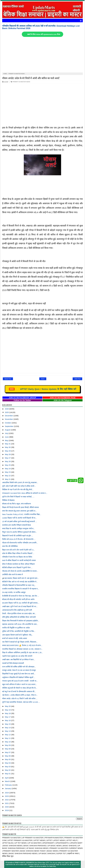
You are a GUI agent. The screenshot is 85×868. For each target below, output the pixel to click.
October (8, 423)
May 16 (8, 720)
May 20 (8, 706)
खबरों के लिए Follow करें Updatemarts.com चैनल (44, 34)
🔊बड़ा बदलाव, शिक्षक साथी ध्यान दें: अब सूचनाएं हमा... (21, 578)
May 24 (8, 469)
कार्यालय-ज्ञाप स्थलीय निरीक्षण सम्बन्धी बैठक (17, 525)
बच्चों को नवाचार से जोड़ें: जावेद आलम (15, 638)
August (8, 430)
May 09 (8, 745)
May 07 (8, 752)
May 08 (8, 749)
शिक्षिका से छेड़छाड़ (8, 500)
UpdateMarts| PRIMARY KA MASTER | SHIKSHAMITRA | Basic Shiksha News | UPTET (28, 862)
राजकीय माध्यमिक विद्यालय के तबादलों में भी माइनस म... (21, 589)
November (9, 419)
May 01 (8, 774)
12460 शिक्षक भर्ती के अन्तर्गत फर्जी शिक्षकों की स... (19, 518)
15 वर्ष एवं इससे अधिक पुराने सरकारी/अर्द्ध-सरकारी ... (20, 521)
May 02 (8, 770)
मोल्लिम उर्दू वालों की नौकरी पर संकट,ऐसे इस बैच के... (20, 688)
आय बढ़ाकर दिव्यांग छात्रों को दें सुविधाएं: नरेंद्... (18, 635)
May (7, 440)
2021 (7, 803)
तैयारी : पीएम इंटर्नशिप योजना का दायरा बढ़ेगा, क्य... (19, 614)
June (7, 437)
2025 (7, 412)
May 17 (8, 717)
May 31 (8, 444)
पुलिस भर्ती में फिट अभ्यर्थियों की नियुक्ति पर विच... (19, 631)
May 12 (8, 735)
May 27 (8, 458)
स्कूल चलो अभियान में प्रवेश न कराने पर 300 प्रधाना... (20, 684)
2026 (7, 409)
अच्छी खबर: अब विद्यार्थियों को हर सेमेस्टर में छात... (19, 660)
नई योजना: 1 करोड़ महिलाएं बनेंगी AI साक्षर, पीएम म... (20, 695)
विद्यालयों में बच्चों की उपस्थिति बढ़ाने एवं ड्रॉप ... (18, 536)
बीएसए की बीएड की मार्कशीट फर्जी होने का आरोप (18, 599)
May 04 (8, 763)
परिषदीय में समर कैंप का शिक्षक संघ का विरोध (17, 557)
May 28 (8, 454)
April (7, 778)
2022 (7, 800)
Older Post (77, 379)
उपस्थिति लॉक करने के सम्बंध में (13, 575)
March (8, 781)
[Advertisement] (43, 55)
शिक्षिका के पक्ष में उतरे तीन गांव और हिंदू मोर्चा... (18, 490)
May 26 (8, 461)
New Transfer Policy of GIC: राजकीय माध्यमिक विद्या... (22, 514)
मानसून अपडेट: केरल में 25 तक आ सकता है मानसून (19, 670)
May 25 (8, 465)
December (9, 416)
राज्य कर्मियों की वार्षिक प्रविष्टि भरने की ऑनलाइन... (19, 667)
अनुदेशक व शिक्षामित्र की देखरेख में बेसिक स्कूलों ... (19, 677)
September (9, 426)
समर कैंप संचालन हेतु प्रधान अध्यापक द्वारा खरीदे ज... (19, 511)
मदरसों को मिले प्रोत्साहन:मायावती (13, 663)
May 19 (8, 710)
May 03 (8, 767)
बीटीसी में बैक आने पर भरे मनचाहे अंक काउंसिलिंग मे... (20, 582)
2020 (7, 807)
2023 (7, 796)
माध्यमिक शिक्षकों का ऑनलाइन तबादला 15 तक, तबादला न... (22, 649)
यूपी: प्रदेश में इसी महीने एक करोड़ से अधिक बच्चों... (19, 486)
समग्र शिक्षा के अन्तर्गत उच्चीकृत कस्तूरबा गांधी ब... (19, 528)
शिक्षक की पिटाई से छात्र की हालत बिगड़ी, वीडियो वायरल (21, 507)
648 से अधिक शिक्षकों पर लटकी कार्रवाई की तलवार (19, 560)
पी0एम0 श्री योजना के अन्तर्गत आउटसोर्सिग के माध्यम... (20, 571)
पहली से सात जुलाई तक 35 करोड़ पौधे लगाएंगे (17, 656)
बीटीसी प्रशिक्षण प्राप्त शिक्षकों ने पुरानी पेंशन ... (17, 567)
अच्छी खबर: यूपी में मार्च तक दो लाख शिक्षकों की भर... (20, 606)
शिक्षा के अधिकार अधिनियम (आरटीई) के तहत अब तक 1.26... (23, 652)
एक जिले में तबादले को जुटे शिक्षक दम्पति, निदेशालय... (20, 642)
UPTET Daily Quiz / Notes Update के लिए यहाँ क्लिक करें (42, 389)
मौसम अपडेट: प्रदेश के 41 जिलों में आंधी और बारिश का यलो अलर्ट (31, 78)
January (8, 788)
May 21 (8, 479)
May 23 (8, 472)
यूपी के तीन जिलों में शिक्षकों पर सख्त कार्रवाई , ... (18, 497)
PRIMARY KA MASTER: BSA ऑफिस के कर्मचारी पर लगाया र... (25, 493)
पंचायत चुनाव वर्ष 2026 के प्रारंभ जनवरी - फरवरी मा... (20, 681)
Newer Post (8, 379)
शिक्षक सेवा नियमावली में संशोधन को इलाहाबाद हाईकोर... (21, 621)
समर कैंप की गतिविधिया (10, 546)
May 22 (8, 476)
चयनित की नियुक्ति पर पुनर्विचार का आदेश (16, 628)
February (9, 785)
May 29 (8, 451)
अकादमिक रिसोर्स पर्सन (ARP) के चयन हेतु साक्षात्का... (20, 482)
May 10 (8, 742)
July (7, 433)
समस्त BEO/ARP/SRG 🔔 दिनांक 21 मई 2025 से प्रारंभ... (22, 645)
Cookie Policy (53, 866)
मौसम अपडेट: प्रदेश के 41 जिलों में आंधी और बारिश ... (20, 699)
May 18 (8, 713)
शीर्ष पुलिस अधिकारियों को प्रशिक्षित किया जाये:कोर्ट (19, 617)
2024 (7, 793)
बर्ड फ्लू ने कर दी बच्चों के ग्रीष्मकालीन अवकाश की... (19, 691)
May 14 (8, 728)
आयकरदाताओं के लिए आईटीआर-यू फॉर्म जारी (17, 610)
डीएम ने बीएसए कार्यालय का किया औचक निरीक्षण (18, 564)
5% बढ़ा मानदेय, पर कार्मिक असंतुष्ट (14, 592)
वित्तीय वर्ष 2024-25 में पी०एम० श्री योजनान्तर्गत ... (19, 539)
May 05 (8, 759)
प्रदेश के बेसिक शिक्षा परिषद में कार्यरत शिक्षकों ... (18, 553)
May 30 (8, 447)
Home (43, 379)
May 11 (8, 738)
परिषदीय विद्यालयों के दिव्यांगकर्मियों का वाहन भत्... (19, 585)
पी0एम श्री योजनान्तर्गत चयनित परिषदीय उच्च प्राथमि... (20, 543)
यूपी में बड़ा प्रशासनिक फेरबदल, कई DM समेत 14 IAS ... (21, 702)
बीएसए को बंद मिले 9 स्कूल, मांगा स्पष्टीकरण (17, 504)
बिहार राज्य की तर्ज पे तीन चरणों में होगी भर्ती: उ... (18, 550)
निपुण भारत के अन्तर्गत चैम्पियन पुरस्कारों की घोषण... (20, 532)
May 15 (8, 724)
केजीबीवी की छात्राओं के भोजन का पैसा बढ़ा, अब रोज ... (21, 596)
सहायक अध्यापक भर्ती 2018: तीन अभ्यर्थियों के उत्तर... (20, 624)
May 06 (8, 756)
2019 (7, 810)
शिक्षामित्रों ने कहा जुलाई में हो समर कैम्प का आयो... (19, 674)
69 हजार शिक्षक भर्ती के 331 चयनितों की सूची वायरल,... (21, 603)
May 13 (8, 731)
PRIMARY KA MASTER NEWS (20, 82)
